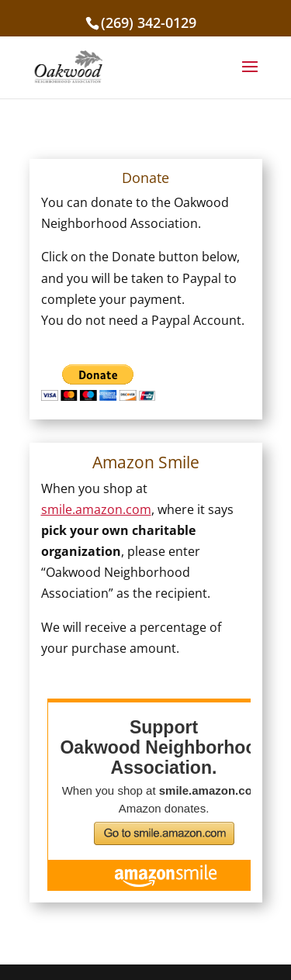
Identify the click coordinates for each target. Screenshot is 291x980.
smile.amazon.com (96, 509)
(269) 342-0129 (149, 22)
